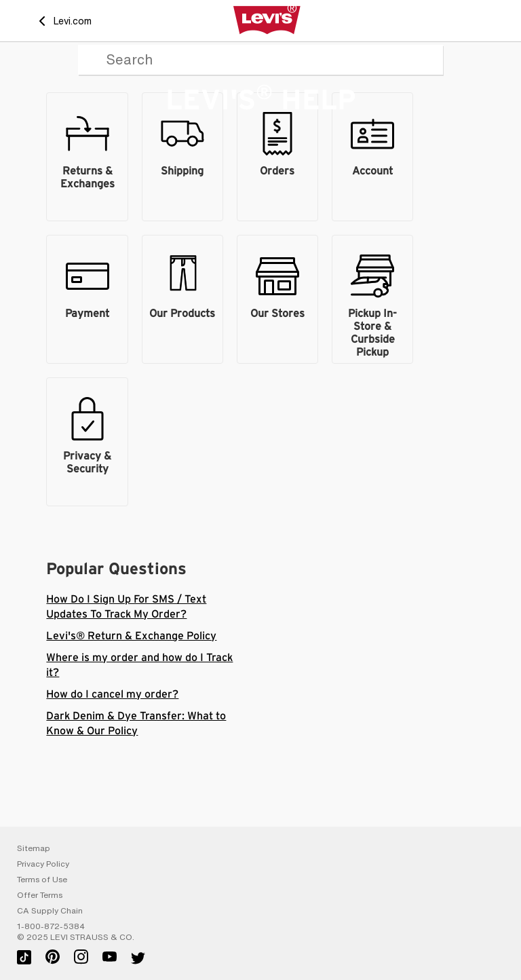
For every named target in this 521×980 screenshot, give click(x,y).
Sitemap (34, 848)
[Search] (260, 60)
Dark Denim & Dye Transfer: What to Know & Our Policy (136, 723)
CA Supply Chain (50, 911)
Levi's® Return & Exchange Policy (131, 636)
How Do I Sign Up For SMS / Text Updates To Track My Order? (126, 607)
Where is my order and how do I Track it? (139, 665)
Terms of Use (42, 880)
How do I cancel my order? (112, 694)
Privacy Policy (43, 864)
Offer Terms (40, 895)
